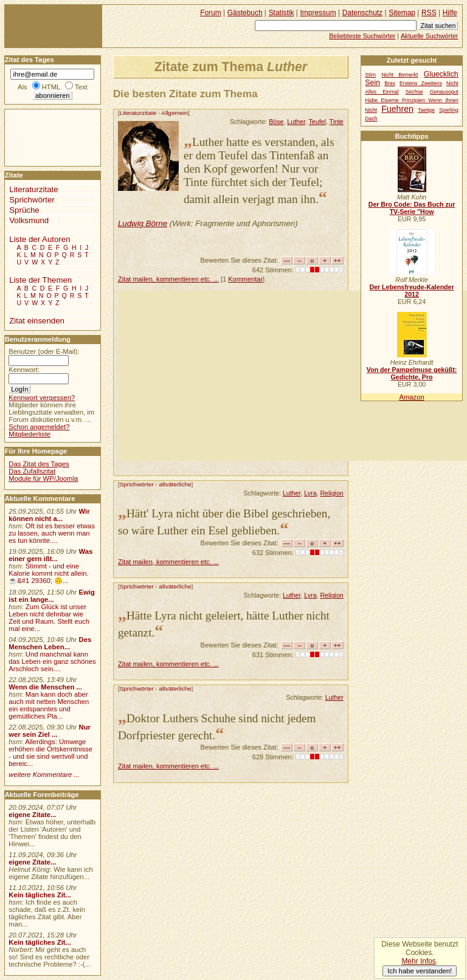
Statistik (282, 13)
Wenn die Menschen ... (45, 687)
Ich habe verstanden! (420, 971)
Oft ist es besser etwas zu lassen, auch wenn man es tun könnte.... (52, 533)
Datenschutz (362, 13)
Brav (390, 83)
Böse (276, 122)
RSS (429, 13)
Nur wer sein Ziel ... (50, 731)
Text (81, 87)
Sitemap (402, 13)
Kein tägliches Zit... (40, 895)
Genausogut (444, 92)
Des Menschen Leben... (50, 643)
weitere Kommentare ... (44, 775)
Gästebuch (245, 13)
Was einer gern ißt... (50, 555)
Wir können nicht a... (49, 515)
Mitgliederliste (29, 434)
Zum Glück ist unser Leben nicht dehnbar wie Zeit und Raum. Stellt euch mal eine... (49, 618)
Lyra (310, 493)
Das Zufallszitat (32, 471)
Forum (211, 13)
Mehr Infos (418, 961)
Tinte (337, 122)
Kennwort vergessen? (42, 398)
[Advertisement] (292, 376)
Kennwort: (24, 370)
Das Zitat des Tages (39, 464)
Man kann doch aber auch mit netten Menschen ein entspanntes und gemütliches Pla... (49, 705)
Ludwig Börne (143, 223)
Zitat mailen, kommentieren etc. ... (168, 279)
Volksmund (29, 220)
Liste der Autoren (40, 239)
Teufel (317, 122)
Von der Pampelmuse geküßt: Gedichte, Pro (412, 373)
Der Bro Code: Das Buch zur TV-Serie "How (412, 208)
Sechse (414, 92)
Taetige (426, 110)
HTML (51, 87)
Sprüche (24, 210)
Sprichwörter (137, 484)
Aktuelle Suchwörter (429, 36)
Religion (331, 493)
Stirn (370, 75)
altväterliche (175, 484)
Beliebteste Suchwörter (362, 36)
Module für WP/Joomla (43, 478)
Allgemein (175, 113)
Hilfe (450, 13)
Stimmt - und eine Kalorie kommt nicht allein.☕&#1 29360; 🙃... (49, 573)
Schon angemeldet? (39, 427)
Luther (296, 122)
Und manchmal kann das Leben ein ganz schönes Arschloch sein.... (52, 661)
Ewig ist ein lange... (52, 596)
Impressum (318, 13)
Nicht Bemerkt (400, 75)
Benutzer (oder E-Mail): (44, 351)
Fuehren (397, 109)
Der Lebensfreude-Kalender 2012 (411, 291)
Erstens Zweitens (421, 83)
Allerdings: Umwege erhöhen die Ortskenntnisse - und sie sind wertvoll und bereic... (50, 753)
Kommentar (245, 279)
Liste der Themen (40, 280)
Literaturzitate (138, 113)
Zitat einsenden (37, 321)
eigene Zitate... (32, 815)
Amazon (411, 397)
